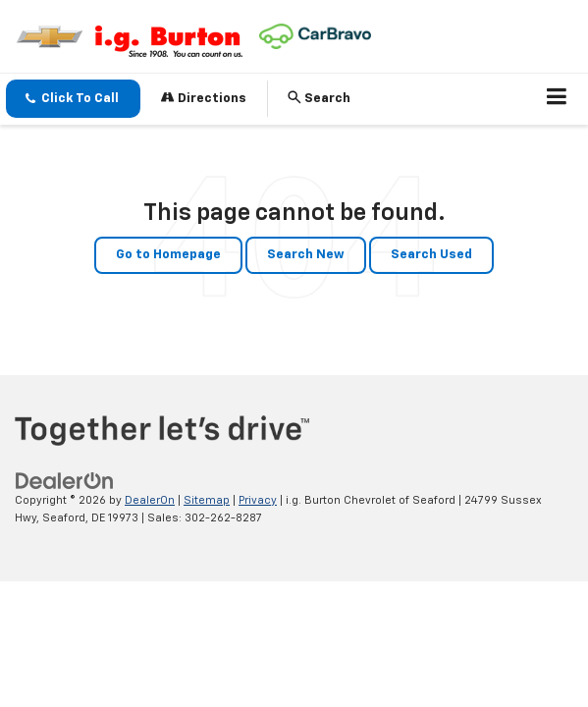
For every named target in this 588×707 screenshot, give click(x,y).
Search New (306, 255)
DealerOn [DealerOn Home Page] (150, 500)
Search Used (431, 255)
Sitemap (207, 500)
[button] (73, 99)
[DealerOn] (65, 481)
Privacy (258, 500)
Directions (204, 98)
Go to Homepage (168, 255)
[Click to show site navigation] (557, 99)
